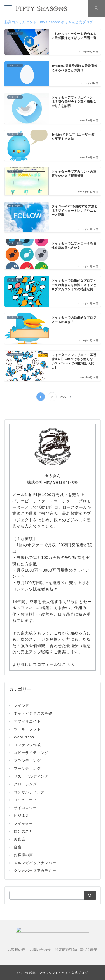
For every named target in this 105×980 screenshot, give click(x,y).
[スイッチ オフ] (97, 8)
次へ (64, 397)
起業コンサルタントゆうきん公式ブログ (58, 973)
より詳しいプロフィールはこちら (43, 664)
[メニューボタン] (8, 8)
